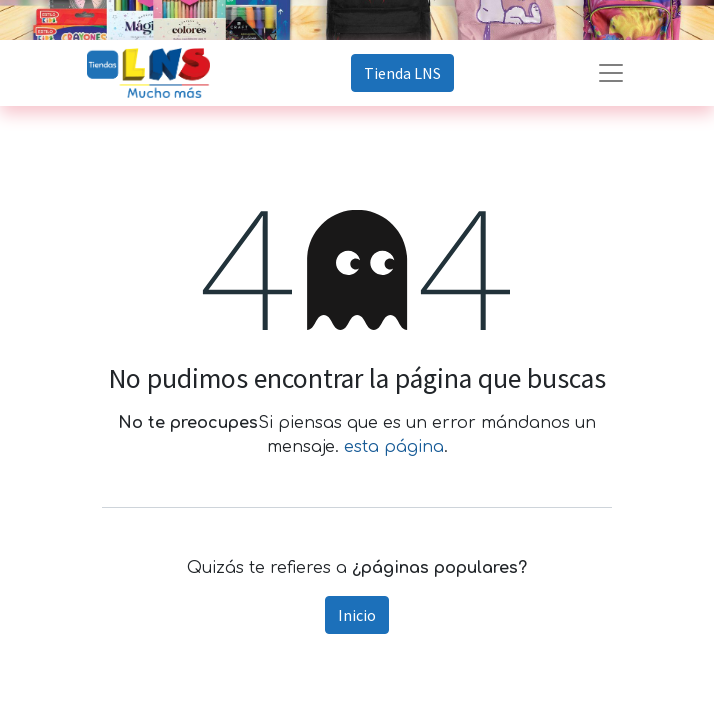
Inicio (357, 615)
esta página (394, 447)
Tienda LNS (402, 73)
